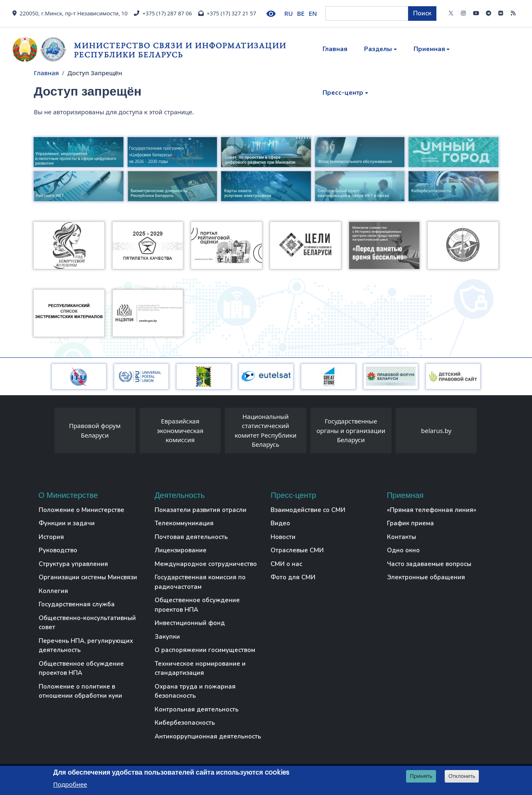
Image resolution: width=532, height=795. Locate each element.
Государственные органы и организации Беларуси (351, 430)
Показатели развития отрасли (201, 510)
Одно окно (403, 550)
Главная (335, 49)
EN (313, 13)
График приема (410, 523)
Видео (280, 523)
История (51, 537)
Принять (421, 776)
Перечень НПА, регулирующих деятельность (86, 646)
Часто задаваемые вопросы (429, 564)
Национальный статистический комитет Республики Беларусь (265, 431)
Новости (283, 537)
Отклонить (462, 777)
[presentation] (46, 433)
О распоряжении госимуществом (205, 650)
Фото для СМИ (293, 577)
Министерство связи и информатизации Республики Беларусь (180, 50)
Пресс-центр (343, 93)
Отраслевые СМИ (297, 550)
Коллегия (53, 591)
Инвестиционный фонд (190, 623)
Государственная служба (77, 604)
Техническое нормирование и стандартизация (200, 668)
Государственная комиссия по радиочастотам (200, 582)
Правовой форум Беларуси (95, 430)
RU (289, 13)
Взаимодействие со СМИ (308, 510)
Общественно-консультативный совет (87, 623)
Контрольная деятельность (197, 709)
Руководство (58, 550)
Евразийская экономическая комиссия (180, 430)
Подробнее (70, 785)
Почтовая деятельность (191, 537)
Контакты (401, 537)
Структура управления (73, 564)
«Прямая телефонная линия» (432, 510)
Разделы (378, 49)
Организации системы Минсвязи (88, 577)
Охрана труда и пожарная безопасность (195, 691)
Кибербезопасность (185, 723)
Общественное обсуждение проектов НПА (81, 668)
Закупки (167, 637)
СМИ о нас (286, 564)
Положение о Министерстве (81, 510)
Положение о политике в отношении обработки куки (80, 691)
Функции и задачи (67, 523)
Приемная (429, 49)
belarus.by (436, 431)
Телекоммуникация (184, 523)
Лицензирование (181, 550)
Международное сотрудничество (206, 564)
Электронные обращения (426, 577)
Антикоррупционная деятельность (208, 736)
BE (301, 13)
